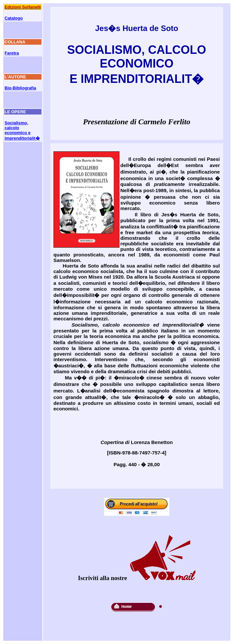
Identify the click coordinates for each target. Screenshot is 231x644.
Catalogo (14, 18)
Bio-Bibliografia (20, 88)
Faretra (12, 53)
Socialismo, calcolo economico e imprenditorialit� (22, 130)
